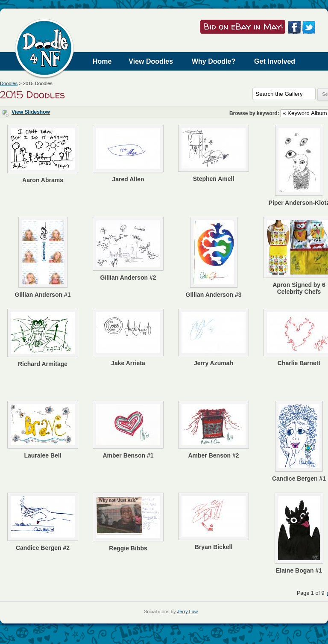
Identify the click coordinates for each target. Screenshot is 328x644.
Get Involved (275, 61)
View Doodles (151, 61)
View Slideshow (31, 112)
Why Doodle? (214, 61)
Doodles (9, 83)
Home (102, 61)
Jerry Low (188, 612)
